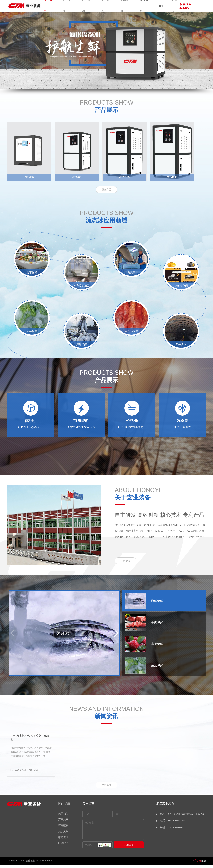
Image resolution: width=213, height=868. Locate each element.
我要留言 (129, 848)
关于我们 (63, 817)
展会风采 (63, 835)
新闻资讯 (63, 841)
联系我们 (63, 847)
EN (161, 6)
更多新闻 (106, 788)
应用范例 (63, 829)
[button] (116, 637)
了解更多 (126, 564)
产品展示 (63, 823)
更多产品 (106, 193)
